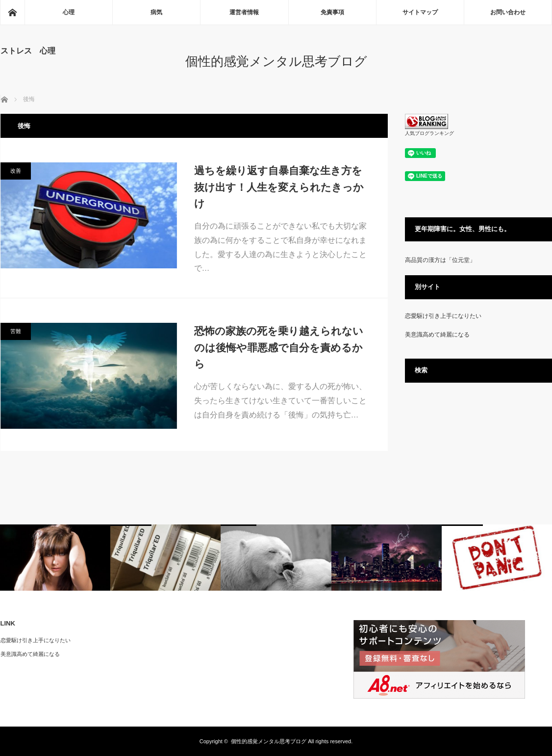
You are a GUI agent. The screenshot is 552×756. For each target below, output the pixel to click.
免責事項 (332, 12)
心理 (69, 12)
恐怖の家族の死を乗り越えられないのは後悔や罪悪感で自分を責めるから (279, 347)
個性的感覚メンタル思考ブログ (276, 61)
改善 (16, 171)
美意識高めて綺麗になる (437, 335)
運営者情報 (244, 12)
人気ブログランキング (429, 133)
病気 (156, 12)
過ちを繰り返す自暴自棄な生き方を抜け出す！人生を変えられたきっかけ (279, 187)
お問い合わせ (508, 12)
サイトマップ (420, 12)
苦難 (16, 331)
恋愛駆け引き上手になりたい (443, 316)
